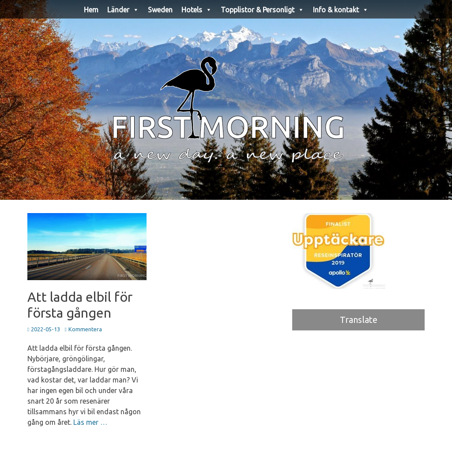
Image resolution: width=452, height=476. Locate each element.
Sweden (160, 10)
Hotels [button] (197, 10)
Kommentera (85, 329)
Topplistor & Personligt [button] (262, 10)
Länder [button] (123, 10)
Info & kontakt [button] (341, 10)
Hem (91, 10)
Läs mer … (90, 422)
